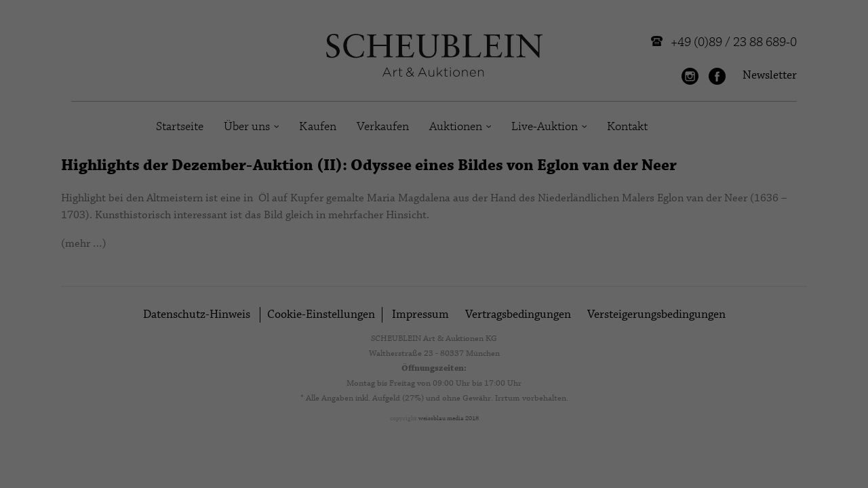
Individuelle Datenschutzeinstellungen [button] (759, 433)
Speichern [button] (760, 386)
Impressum (826, 470)
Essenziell (144, 460)
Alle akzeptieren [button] (760, 346)
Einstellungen (61, 441)
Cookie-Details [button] (700, 470)
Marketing (362, 460)
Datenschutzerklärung (441, 428)
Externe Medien (592, 460)
